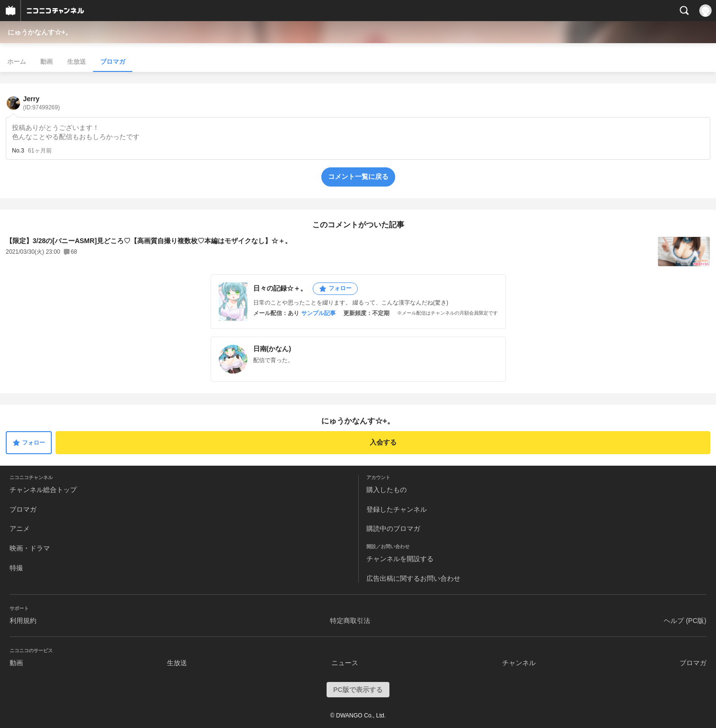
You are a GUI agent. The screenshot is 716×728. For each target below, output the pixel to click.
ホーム (17, 62)
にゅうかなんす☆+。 (40, 32)
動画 (47, 62)
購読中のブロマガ (393, 528)
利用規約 (23, 621)
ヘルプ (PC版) (685, 621)
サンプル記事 (318, 313)
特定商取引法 (350, 621)
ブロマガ (113, 62)
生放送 (76, 62)
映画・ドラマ (30, 548)
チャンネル (519, 663)
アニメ (20, 528)
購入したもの (387, 490)
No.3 (18, 151)
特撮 (16, 568)
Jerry (41, 103)
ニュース (345, 663)
